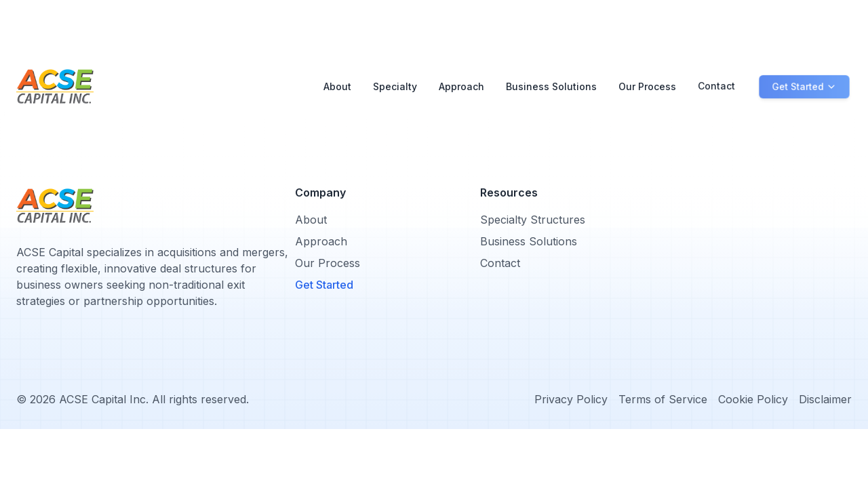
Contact (716, 80)
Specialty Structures (533, 220)
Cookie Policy (753, 399)
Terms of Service (663, 399)
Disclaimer (825, 399)
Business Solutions (551, 81)
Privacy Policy (571, 399)
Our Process (647, 80)
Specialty (395, 86)
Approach (461, 85)
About (337, 86)
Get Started (324, 285)
